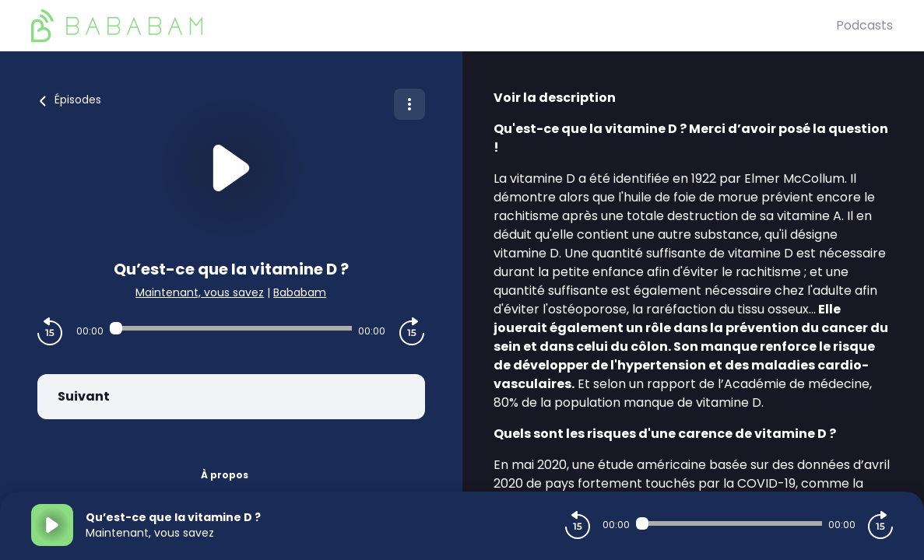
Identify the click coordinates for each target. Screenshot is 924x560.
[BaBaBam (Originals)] (434, 26)
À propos (225, 475)
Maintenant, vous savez (200, 292)
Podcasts (864, 25)
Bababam (300, 292)
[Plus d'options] (409, 104)
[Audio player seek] (231, 328)
